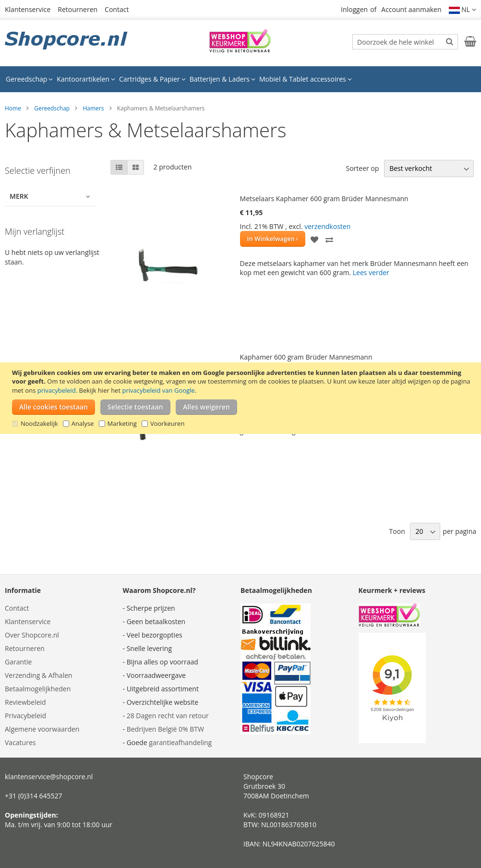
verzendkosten (327, 226)
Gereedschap (52, 108)
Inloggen (354, 9)
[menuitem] (29, 79)
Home (13, 108)
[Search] (450, 41)
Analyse (83, 423)
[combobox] (405, 42)
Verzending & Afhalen (39, 675)
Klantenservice (28, 9)
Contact (117, 9)
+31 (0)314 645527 (34, 796)
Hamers (93, 108)
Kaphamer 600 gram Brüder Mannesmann (306, 357)
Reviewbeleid (25, 702)
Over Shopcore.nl (32, 635)
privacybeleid (57, 390)
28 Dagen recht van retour (168, 716)
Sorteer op (362, 168)
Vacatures (20, 742)
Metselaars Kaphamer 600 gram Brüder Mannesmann (324, 199)
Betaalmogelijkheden (38, 689)
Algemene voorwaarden (42, 729)
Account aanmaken (411, 9)
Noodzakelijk (39, 423)
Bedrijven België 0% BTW (165, 729)
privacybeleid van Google (158, 390)
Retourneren (78, 9)
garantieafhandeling (180, 742)
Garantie (18, 662)
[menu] (240, 79)
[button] (463, 10)
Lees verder (371, 272)
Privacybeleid (25, 716)
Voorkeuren (167, 423)
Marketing (122, 423)
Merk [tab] (19, 196)
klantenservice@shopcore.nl (49, 777)
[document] (242, 398)
